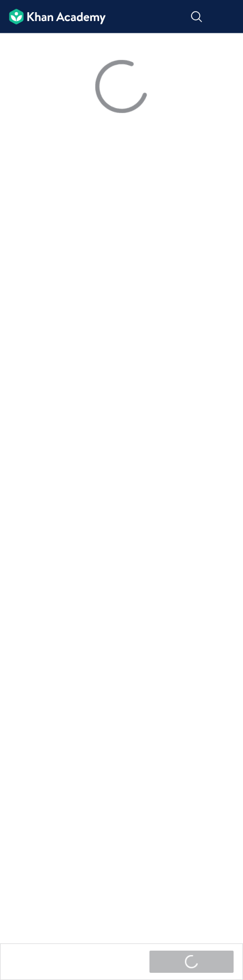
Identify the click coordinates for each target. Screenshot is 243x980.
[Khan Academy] (53, 17)
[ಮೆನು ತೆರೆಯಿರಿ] (228, 17)
